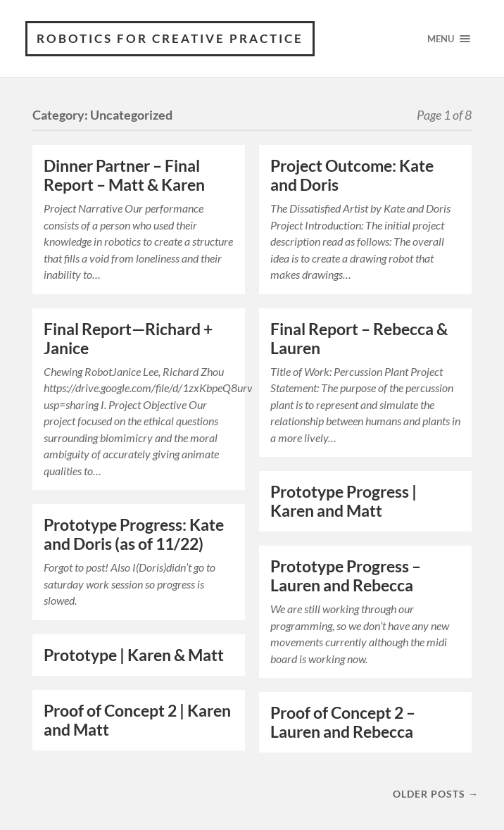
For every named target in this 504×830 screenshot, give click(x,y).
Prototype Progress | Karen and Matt (344, 501)
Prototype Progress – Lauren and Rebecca (346, 576)
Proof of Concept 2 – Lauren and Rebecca (343, 722)
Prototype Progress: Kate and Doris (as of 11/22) (134, 534)
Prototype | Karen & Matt (134, 655)
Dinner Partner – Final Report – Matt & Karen (124, 175)
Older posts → (436, 794)
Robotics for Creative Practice (170, 38)
